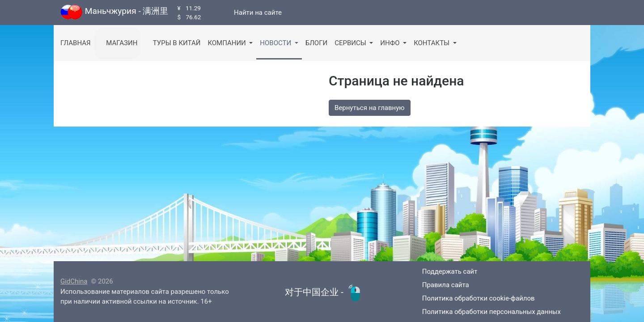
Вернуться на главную (370, 108)
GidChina (74, 281)
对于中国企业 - (324, 292)
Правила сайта (439, 285)
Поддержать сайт (443, 271)
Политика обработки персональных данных (485, 312)
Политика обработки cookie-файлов (472, 298)
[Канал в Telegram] (218, 13)
